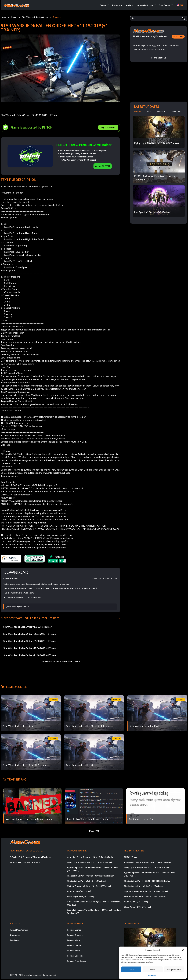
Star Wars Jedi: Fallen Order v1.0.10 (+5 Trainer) (28, 627)
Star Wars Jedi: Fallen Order (35, 17)
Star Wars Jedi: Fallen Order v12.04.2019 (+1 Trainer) (30, 648)
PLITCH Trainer (131, 857)
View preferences (174, 969)
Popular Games (74, 930)
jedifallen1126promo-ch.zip (18, 607)
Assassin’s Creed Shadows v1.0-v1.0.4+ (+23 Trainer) (91, 857)
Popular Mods (73, 940)
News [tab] (150, 111)
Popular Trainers (75, 935)
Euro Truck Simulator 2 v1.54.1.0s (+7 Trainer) (145, 896)
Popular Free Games (76, 961)
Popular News (74, 950)
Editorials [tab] (162, 111)
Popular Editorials (75, 956)
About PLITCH (103, 166)
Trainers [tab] (138, 111)
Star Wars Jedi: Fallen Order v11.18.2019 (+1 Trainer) (30, 655)
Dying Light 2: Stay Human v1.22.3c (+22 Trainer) (89, 862)
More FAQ (94, 831)
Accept (131, 969)
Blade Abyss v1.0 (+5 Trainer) (80, 896)
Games (14, 17)
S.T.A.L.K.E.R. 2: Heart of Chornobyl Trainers (30, 857)
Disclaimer (15, 940)
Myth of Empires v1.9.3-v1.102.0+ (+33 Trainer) (89, 886)
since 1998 (178, 36)
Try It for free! (108, 127)
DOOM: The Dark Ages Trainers (25, 862)
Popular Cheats (74, 945)
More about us (159, 58)
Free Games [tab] (178, 111)
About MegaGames (19, 930)
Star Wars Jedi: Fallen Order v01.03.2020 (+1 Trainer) (30, 641)
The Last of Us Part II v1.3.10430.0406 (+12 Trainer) (91, 876)
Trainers (57, 17)
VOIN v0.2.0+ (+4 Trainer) (79, 891)
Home (4, 17)
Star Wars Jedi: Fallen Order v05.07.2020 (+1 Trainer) (30, 634)
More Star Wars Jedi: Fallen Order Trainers (60, 661)
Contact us (15, 935)
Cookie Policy (151, 975)
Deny (153, 969)
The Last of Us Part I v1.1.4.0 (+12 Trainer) (86, 881)
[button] (183, 950)
